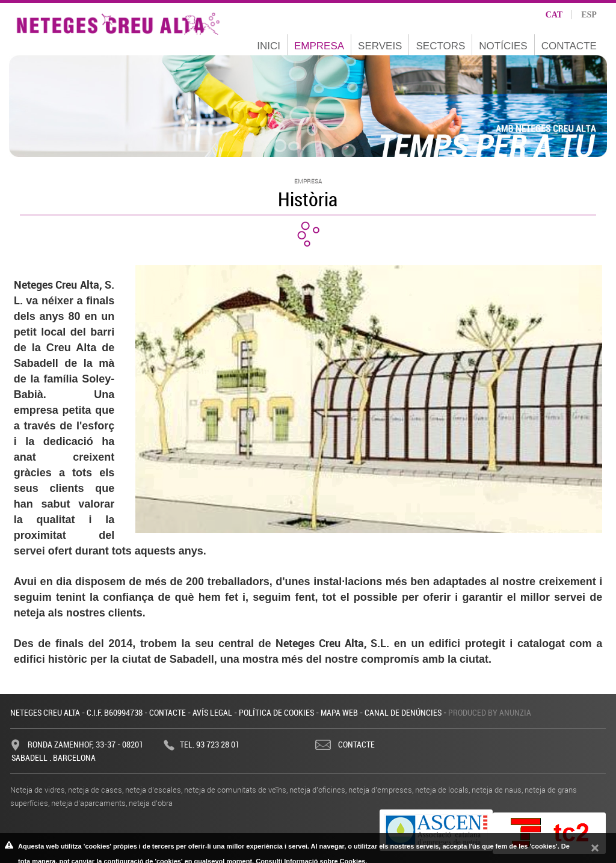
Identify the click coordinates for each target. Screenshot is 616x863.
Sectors (440, 46)
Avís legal (212, 712)
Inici (269, 46)
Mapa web (339, 712)
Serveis (380, 46)
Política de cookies (276, 712)
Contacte (569, 46)
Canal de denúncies (403, 712)
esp (589, 15)
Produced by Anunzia (490, 712)
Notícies (503, 46)
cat (554, 15)
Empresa (319, 46)
